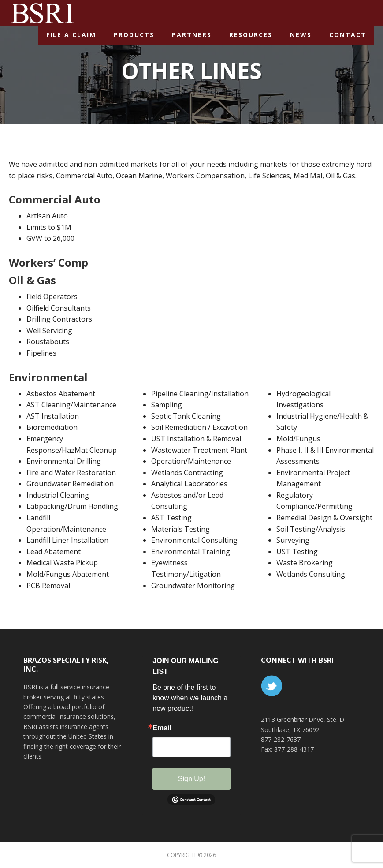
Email (162, 728)
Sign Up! (191, 779)
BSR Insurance (42, 13)
